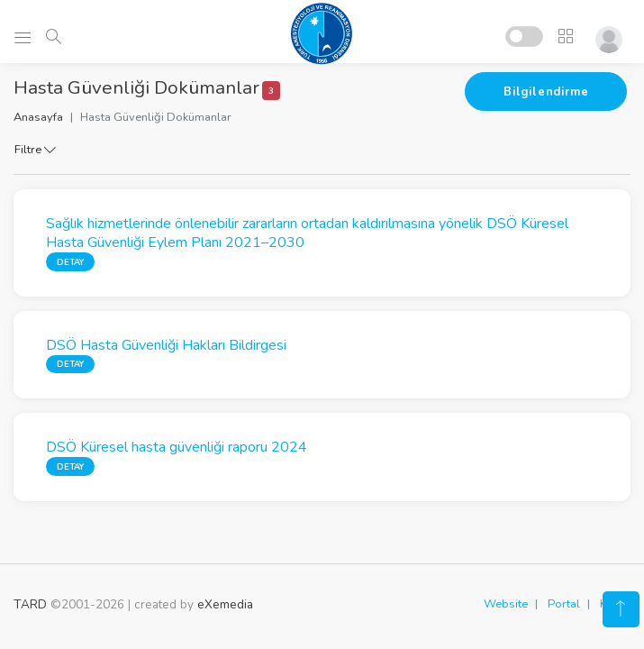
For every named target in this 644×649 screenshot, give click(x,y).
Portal (564, 604)
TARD (30, 604)
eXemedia (225, 604)
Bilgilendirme (546, 92)
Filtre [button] (35, 150)
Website (506, 604)
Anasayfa (38, 117)
